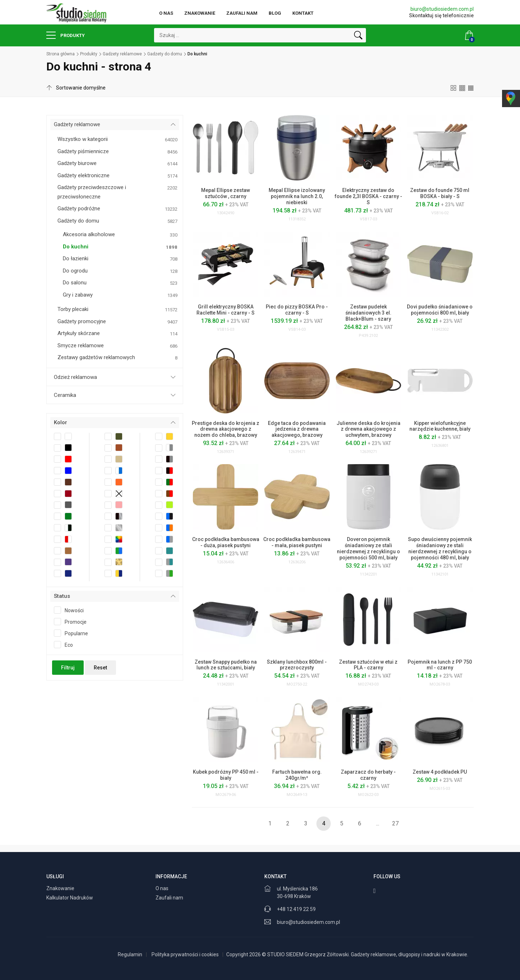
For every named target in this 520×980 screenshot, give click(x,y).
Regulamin (130, 954)
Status (62, 596)
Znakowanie (200, 13)
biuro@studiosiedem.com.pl (442, 9)
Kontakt (303, 13)
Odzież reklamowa (75, 377)
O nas (166, 13)
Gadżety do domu (165, 54)
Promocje (73, 622)
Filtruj (68, 668)
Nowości (71, 610)
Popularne (73, 633)
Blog (275, 13)
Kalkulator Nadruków (70, 898)
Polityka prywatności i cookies (185, 954)
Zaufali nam (242, 13)
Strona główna (61, 54)
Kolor (61, 422)
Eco (66, 645)
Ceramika (65, 395)
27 (395, 823)
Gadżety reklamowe (122, 54)
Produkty (66, 35)
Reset (100, 668)
